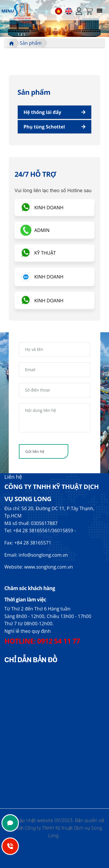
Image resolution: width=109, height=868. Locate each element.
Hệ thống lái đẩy (42, 112)
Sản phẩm (31, 43)
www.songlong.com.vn (49, 567)
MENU (8, 11)
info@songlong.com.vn (43, 555)
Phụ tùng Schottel (44, 127)
